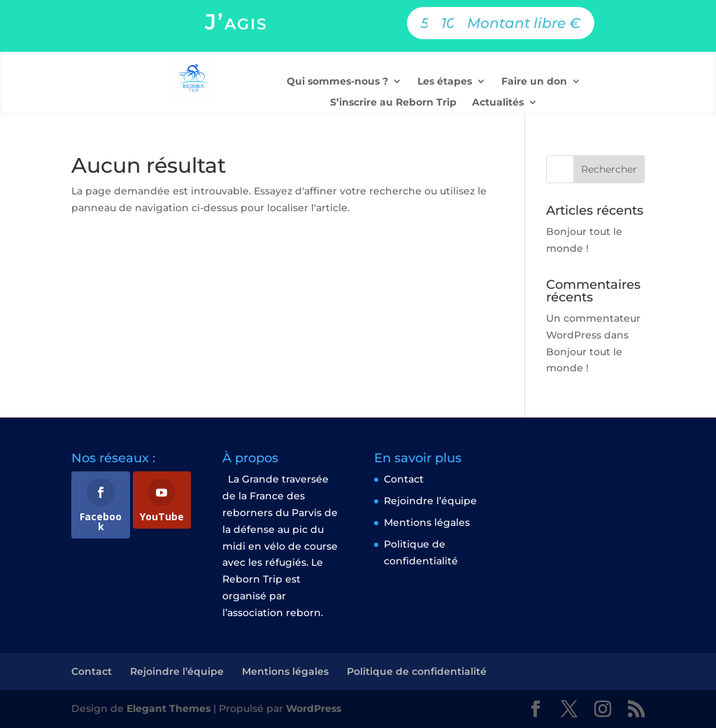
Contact (404, 479)
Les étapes (445, 82)
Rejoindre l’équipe (430, 501)
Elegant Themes (169, 708)
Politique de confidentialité (417, 671)
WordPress (314, 708)
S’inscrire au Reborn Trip (393, 103)
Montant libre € (524, 23)
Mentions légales (427, 522)
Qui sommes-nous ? (337, 82)
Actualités (498, 103)
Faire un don (534, 82)
